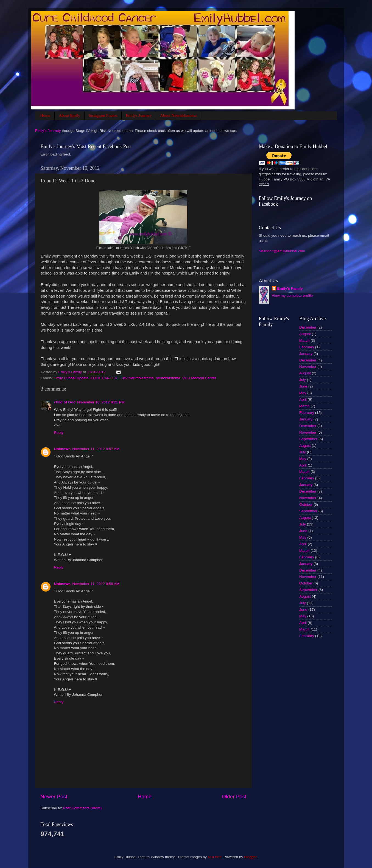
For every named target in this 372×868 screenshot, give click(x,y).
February (307, 347)
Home (45, 115)
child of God (65, 402)
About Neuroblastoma (178, 115)
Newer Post (54, 797)
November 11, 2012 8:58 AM (96, 584)
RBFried (215, 857)
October (306, 504)
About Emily (69, 115)
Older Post (234, 797)
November (308, 367)
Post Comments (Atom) (82, 808)
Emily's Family (290, 288)
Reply (59, 433)
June (303, 386)
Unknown (62, 449)
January (306, 354)
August (305, 334)
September (308, 439)
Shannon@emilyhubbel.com (282, 251)
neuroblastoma (168, 378)
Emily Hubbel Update (71, 378)
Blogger (250, 857)
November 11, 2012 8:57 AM (96, 449)
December (308, 327)
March (304, 340)
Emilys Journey (139, 115)
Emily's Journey (48, 131)
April (303, 399)
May (303, 393)
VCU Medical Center (199, 378)
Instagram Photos (103, 115)
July (303, 380)
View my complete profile (292, 296)
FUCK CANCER (104, 378)
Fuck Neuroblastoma (137, 378)
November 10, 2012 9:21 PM (101, 402)
